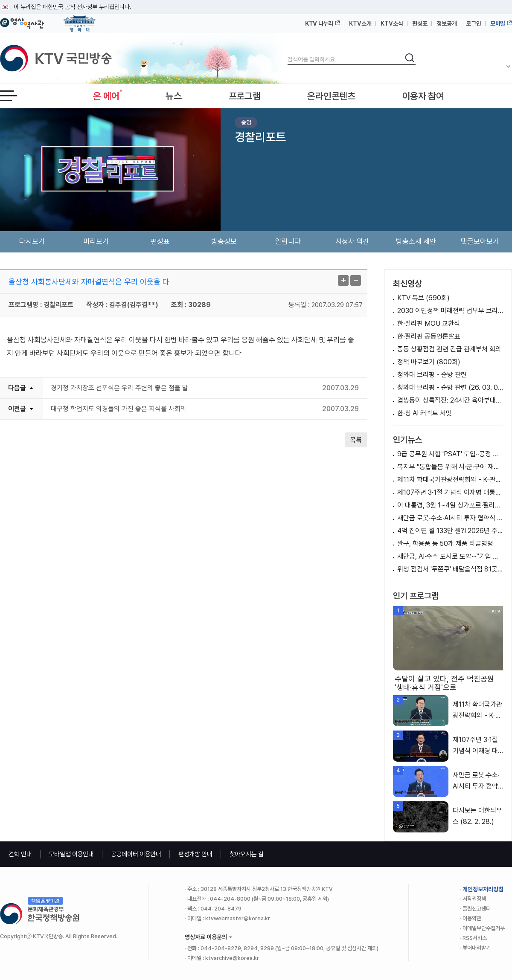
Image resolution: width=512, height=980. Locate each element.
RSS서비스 (475, 938)
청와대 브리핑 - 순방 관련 (432, 375)
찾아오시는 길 (247, 854)
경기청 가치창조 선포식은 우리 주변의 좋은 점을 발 (119, 388)
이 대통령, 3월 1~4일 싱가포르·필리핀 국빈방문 (450, 505)
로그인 (474, 23)
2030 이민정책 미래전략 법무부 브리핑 (450, 311)
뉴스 (173, 96)
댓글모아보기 (480, 241)
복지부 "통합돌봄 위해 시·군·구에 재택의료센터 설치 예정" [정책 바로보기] (450, 467)
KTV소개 (360, 23)
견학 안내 (20, 854)
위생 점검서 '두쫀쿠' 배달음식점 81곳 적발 (450, 569)
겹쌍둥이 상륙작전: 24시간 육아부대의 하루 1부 (450, 400)
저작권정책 (474, 899)
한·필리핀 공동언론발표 (429, 336)
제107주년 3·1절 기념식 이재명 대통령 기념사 (450, 492)
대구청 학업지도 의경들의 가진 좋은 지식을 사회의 (119, 409)
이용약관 (472, 918)
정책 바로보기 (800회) (429, 362)
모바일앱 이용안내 (71, 854)
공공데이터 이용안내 (136, 854)
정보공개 (447, 23)
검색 (288, 52)
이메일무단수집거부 (484, 928)
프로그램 (245, 96)
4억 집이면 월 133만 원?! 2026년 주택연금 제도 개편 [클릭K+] (450, 531)
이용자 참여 (423, 96)
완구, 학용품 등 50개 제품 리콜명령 (445, 544)
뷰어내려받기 (477, 948)
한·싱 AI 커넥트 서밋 (425, 413)
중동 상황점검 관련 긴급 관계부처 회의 (449, 349)
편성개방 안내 (195, 854)
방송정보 (224, 241)
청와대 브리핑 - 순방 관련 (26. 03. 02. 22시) (450, 387)
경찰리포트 (260, 137)
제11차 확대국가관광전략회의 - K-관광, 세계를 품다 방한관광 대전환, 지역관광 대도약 (450, 480)
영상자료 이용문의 (206, 937)
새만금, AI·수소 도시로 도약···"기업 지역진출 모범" (450, 556)
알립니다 (288, 241)
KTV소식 (392, 23)
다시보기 (32, 241)
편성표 (420, 23)
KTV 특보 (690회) (423, 298)
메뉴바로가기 (0, 0)
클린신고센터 (477, 909)
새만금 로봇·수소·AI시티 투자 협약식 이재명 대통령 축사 (450, 518)
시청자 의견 (352, 241)
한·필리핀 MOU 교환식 (429, 323)
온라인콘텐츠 (331, 96)
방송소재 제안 (416, 241)
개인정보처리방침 (483, 889)
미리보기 (96, 241)
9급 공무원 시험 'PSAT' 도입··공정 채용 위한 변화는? (450, 454)
